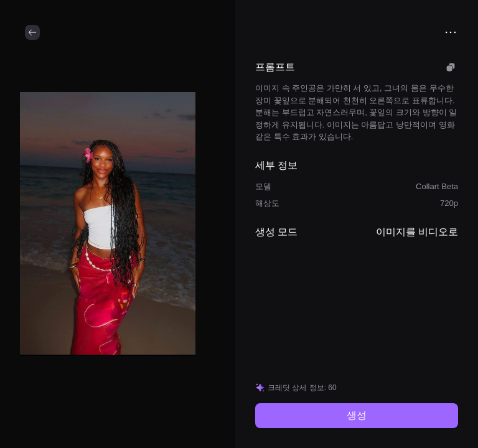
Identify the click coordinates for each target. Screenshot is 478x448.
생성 (357, 415)
